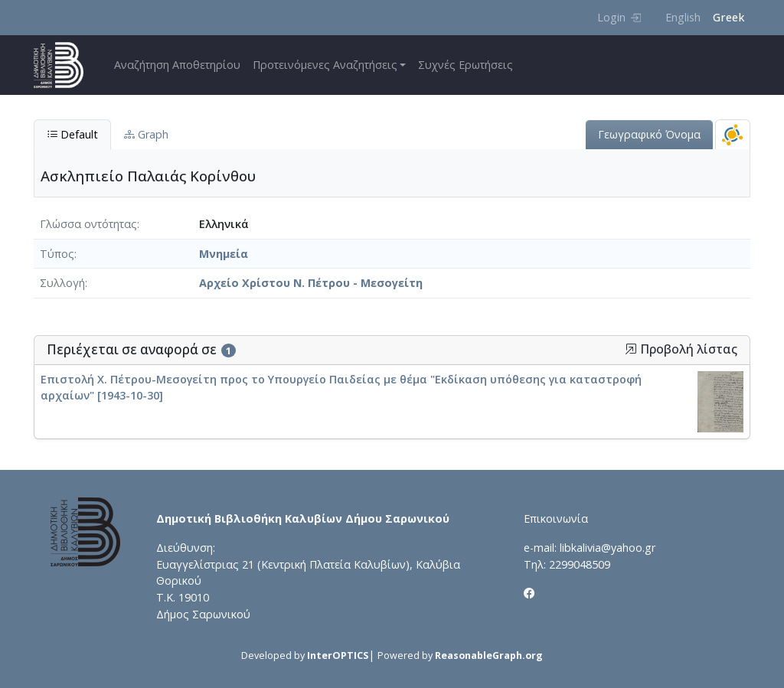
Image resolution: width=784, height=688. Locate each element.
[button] (631, 349)
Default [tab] (72, 134)
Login (619, 17)
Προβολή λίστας (681, 349)
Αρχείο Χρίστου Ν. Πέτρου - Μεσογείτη (311, 283)
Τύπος (57, 254)
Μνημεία (224, 254)
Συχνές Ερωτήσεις (465, 65)
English (683, 17)
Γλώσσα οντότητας (88, 224)
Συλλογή (62, 283)
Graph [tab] (146, 134)
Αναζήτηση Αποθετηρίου (177, 65)
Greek (728, 17)
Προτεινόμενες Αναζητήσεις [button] (325, 65)
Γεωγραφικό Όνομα (649, 134)
